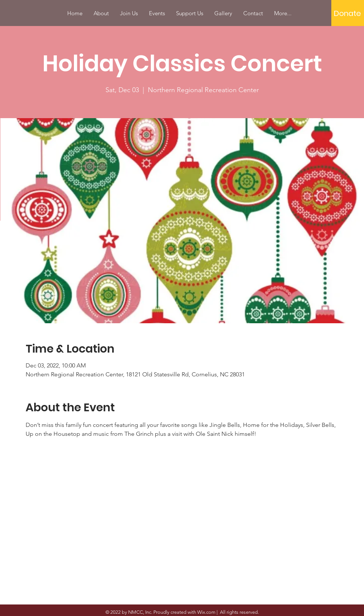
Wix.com (206, 612)
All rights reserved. (239, 612)
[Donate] (347, 13)
